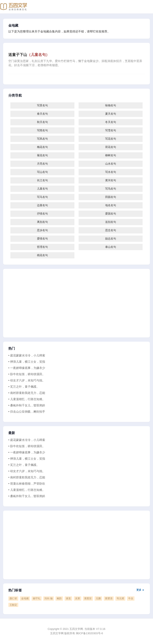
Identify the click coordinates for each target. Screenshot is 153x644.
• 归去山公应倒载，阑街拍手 (27, 412)
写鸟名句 (111, 189)
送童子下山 (29, 55)
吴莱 (78, 598)
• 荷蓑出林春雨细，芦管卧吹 (27, 484)
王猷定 (13, 605)
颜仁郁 (13, 598)
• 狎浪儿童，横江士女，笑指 (27, 362)
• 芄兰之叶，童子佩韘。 (24, 387)
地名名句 (111, 205)
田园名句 (111, 197)
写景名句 (42, 105)
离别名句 (42, 222)
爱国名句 (111, 214)
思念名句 (111, 230)
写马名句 (42, 197)
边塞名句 (42, 205)
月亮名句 (42, 164)
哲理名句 (42, 247)
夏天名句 (111, 114)
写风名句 (42, 139)
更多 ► (141, 590)
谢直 (68, 598)
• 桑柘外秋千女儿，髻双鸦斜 (27, 405)
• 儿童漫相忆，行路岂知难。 (27, 399)
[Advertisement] (76, 303)
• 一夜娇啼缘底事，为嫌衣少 (27, 368)
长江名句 (42, 180)
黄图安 (88, 598)
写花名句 (111, 139)
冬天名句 (111, 122)
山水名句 (111, 164)
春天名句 (42, 114)
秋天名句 (42, 122)
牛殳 (131, 598)
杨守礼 (37, 598)
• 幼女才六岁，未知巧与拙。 (27, 380)
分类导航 (15, 96)
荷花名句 (111, 147)
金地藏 (13, 26)
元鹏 (98, 598)
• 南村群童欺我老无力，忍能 (27, 393)
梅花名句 (42, 147)
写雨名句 (42, 130)
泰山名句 (111, 247)
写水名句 (111, 172)
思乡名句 (42, 230)
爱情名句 (42, 239)
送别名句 (111, 222)
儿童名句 (42, 189)
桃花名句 (42, 255)
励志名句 (111, 239)
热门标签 (76, 590)
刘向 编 (49, 598)
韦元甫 (120, 598)
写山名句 (42, 172)
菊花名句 (42, 155)
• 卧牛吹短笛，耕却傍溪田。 (27, 374)
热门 (12, 349)
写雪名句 (111, 130)
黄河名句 (111, 180)
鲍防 (59, 598)
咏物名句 (111, 105)
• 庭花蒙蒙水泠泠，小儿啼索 (27, 355)
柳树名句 (111, 155)
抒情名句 (42, 214)
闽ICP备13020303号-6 (89, 633)
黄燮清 (109, 598)
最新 (12, 433)
